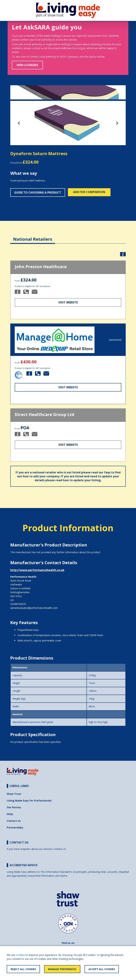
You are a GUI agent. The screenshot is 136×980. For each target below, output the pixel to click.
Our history (14, 807)
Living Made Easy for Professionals (29, 801)
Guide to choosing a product (38, 192)
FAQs (10, 814)
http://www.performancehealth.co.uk (37, 570)
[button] (19, 123)
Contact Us (60, 849)
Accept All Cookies (102, 969)
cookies (20, 955)
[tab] (33, 236)
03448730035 (18, 604)
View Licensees (27, 65)
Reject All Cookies (23, 969)
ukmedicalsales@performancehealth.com (34, 608)
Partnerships (15, 827)
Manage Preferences (62, 969)
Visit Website (68, 302)
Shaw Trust (14, 794)
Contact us (14, 821)
